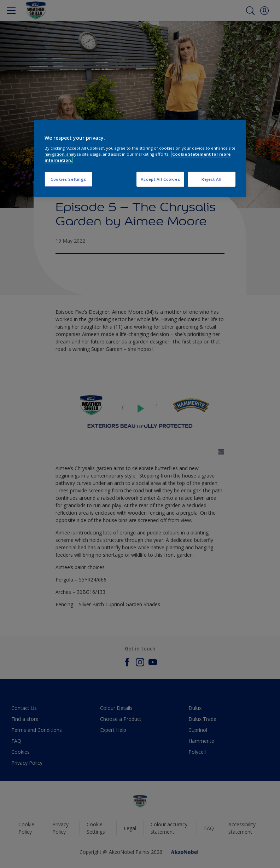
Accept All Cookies (160, 179)
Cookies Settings (68, 179)
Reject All (212, 179)
